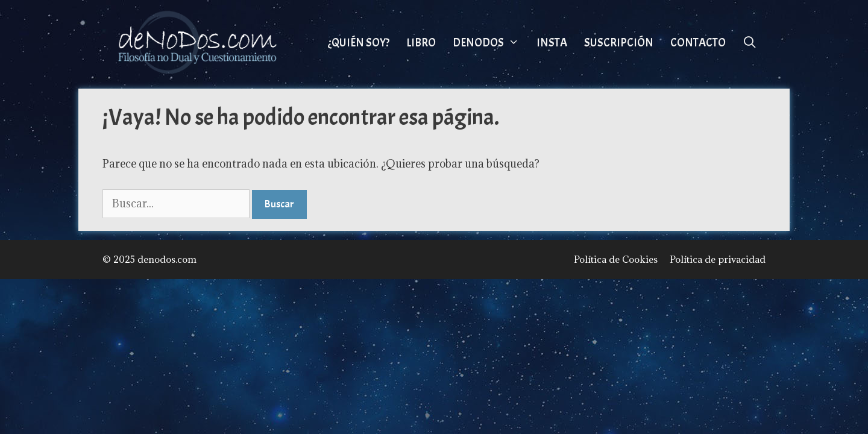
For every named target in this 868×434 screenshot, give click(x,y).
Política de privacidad (718, 259)
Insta (552, 43)
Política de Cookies (616, 259)
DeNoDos (490, 43)
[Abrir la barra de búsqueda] (750, 43)
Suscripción (619, 43)
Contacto (698, 43)
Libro (421, 43)
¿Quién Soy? (359, 43)
